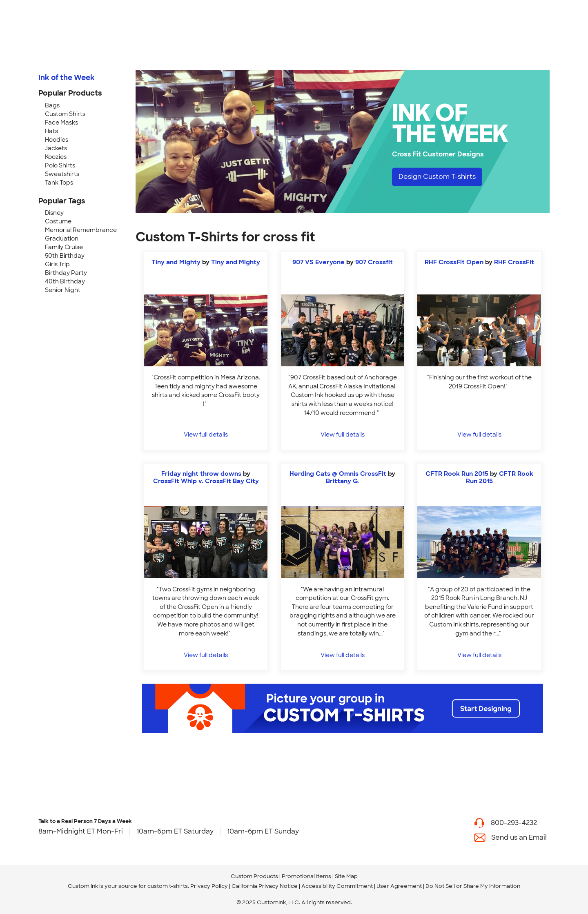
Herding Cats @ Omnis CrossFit (338, 474)
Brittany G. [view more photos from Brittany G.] (342, 481)
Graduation (62, 239)
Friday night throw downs (201, 474)
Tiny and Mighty (177, 262)
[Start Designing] (343, 708)
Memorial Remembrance (81, 230)
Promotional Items (306, 876)
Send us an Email (519, 837)
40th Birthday (65, 281)
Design (437, 177)
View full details (206, 434)
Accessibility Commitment (337, 886)
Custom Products (254, 876)
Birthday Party (66, 273)
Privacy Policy (209, 886)
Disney (54, 213)
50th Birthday (65, 256)
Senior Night (63, 290)
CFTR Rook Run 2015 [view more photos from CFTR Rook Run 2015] (500, 477)
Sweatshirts (62, 174)
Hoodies (57, 140)
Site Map (346, 876)
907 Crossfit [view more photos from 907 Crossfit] (374, 262)
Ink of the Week (67, 78)
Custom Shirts (65, 114)
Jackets (56, 148)
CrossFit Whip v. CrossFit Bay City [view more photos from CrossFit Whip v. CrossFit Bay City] (206, 481)
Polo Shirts (60, 165)
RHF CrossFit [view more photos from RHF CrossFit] (514, 262)
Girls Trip (57, 264)
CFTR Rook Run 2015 (457, 474)
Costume (58, 221)
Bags (52, 105)
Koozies (56, 157)
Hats (51, 131)
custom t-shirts (168, 886)
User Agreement (399, 886)
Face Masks (61, 123)
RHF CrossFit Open (454, 262)
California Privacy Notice (265, 886)
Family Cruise (64, 247)
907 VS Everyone (318, 262)
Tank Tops (59, 183)
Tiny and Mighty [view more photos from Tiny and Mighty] (236, 262)
